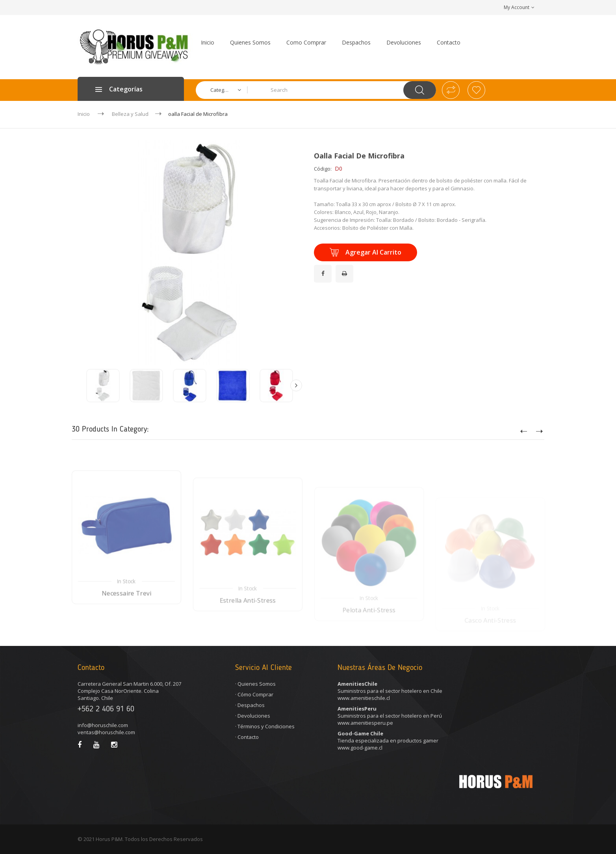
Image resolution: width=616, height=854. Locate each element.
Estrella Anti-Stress (248, 625)
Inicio (84, 114)
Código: (323, 169)
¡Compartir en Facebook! (324, 269)
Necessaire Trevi (126, 617)
